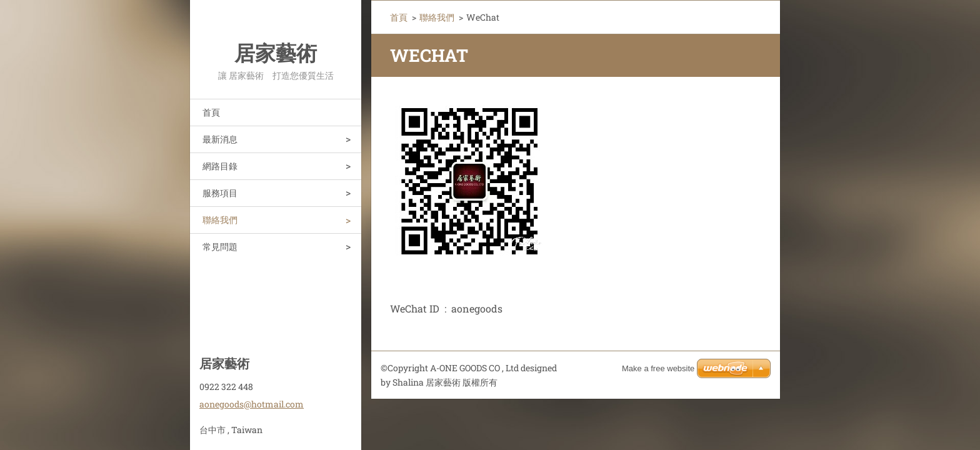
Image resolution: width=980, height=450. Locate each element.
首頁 (211, 112)
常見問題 (220, 247)
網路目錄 (220, 166)
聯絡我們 (220, 220)
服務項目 (220, 193)
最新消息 (220, 139)
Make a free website (658, 368)
